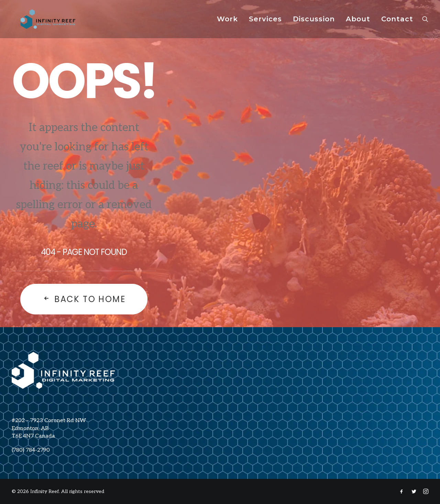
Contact (397, 22)
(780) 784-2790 (31, 450)
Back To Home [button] (84, 299)
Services (265, 22)
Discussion (314, 22)
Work (227, 22)
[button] (425, 22)
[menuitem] (227, 22)
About (358, 22)
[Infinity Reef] (48, 22)
